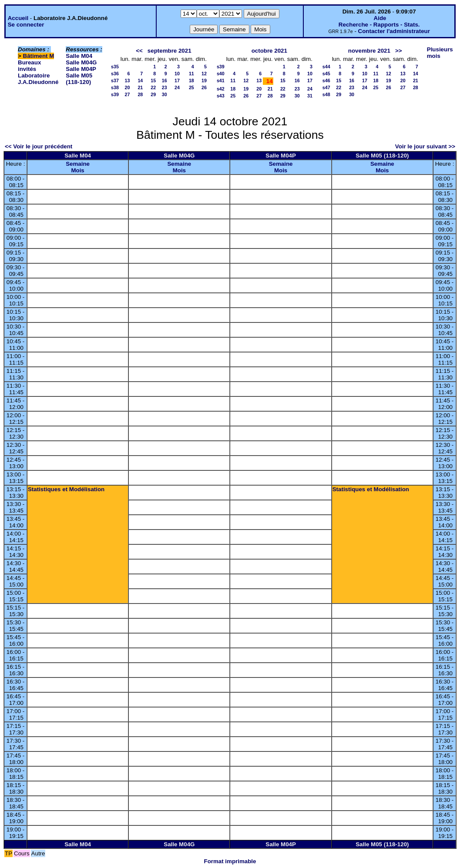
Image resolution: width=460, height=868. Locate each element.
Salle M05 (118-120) (79, 79)
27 (127, 94)
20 (127, 87)
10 (177, 74)
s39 (115, 94)
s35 (115, 67)
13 (127, 80)
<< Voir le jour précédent (39, 146)
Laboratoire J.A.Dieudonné (38, 79)
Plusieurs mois (440, 53)
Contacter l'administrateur (394, 31)
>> (399, 51)
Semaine (78, 164)
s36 (115, 74)
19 (204, 80)
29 (153, 94)
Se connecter (26, 25)
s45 (326, 74)
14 (140, 80)
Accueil (18, 18)
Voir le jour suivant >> (425, 146)
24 (177, 87)
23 (165, 87)
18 (191, 80)
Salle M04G (81, 62)
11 (191, 74)
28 (140, 94)
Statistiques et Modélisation (66, 489)
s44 (326, 67)
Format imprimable (230, 861)
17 (177, 80)
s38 (115, 87)
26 (204, 87)
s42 (221, 89)
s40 (221, 74)
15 (153, 80)
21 (140, 87)
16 (165, 80)
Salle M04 (79, 56)
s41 (221, 80)
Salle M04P (81, 69)
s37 (115, 80)
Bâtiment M (39, 56)
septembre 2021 (170, 51)
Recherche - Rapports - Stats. (379, 25)
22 (153, 87)
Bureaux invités (29, 66)
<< (139, 51)
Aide (380, 18)
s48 (326, 94)
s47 (326, 87)
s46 (326, 80)
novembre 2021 (369, 51)
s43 (221, 96)
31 (310, 96)
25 (191, 87)
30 (165, 94)
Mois (77, 170)
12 (204, 74)
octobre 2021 (269, 51)
